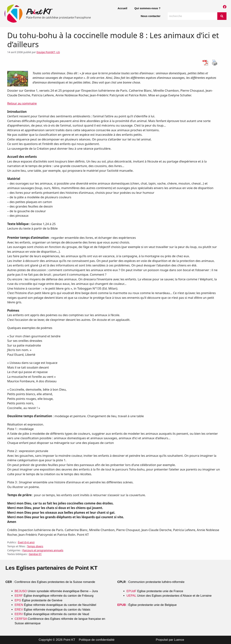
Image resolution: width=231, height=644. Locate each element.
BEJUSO (21, 591)
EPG (18, 600)
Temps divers (35, 546)
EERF (19, 596)
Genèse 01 (35, 554)
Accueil (122, 8)
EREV (19, 610)
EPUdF (131, 591)
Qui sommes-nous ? (147, 8)
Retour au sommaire (22, 103)
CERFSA (21, 619)
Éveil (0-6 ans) (26, 542)
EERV (19, 614)
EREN (19, 605)
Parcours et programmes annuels (43, 550)
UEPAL (131, 596)
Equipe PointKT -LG (48, 52)
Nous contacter (151, 16)
